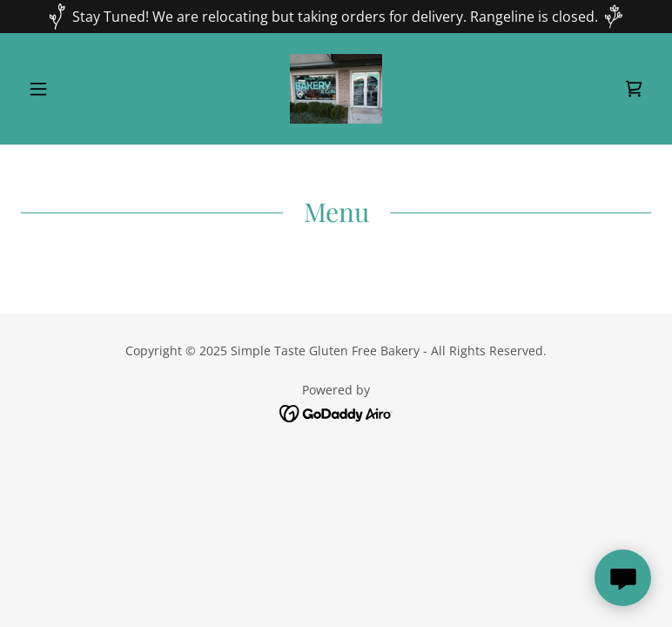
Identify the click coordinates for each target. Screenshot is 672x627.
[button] (68, 89)
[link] (336, 89)
